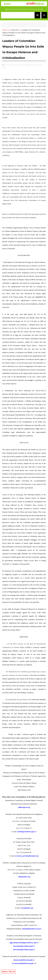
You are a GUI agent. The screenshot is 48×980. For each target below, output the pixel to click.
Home (5, 30)
